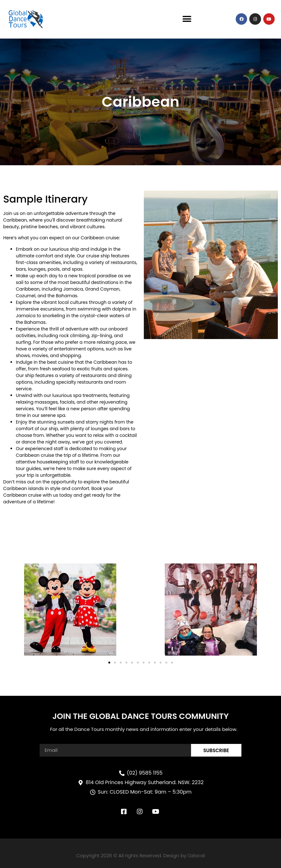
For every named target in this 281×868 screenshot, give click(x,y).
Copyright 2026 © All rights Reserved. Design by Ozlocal (140, 855)
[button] (187, 19)
